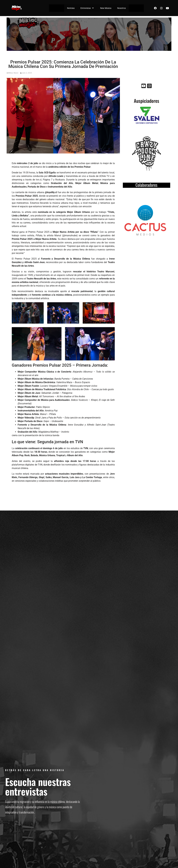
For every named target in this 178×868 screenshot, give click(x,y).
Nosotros (122, 8)
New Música (106, 8)
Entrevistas (87, 8)
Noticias (71, 8)
